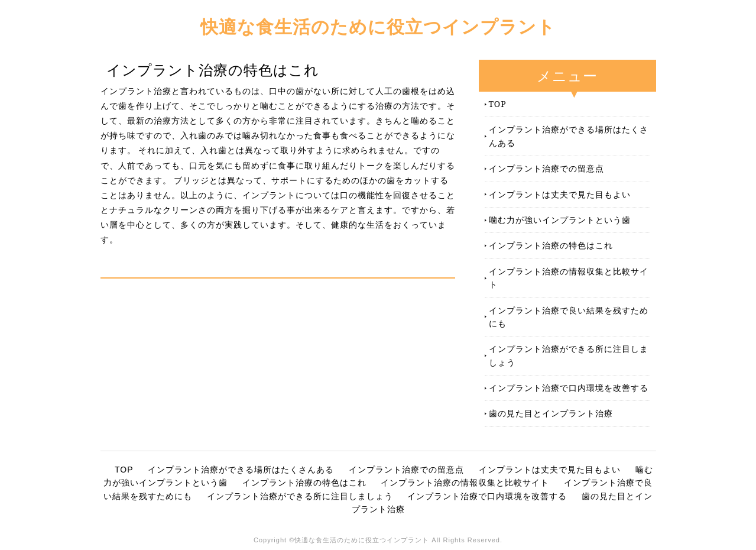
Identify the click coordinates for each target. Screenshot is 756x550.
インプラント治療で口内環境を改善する (569, 388)
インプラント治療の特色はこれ (551, 245)
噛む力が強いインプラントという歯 (560, 220)
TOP (498, 104)
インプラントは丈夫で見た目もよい (560, 194)
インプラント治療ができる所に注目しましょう (569, 355)
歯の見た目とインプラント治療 (551, 413)
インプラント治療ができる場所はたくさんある (569, 136)
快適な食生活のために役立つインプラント (378, 26)
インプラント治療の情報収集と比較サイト (569, 278)
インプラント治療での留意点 (546, 168)
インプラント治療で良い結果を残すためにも (569, 317)
